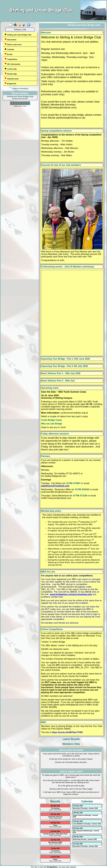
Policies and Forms (13, 44)
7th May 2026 (55, 848)
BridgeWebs (10, 83)
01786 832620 (82, 489)
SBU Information (12, 64)
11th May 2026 (55, 840)
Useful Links (11, 69)
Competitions (11, 59)
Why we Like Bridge (52, 424)
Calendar (9, 49)
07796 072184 (80, 496)
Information (10, 39)
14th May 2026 (55, 806)
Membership (11, 74)
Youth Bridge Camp (51, 420)
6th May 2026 (55, 857)
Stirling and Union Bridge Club (18, 35)
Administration (12, 79)
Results (8, 54)
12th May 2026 (55, 831)
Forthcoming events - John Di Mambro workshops (68, 267)
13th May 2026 (55, 814)
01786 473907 (73, 483)
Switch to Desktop (20, 88)
